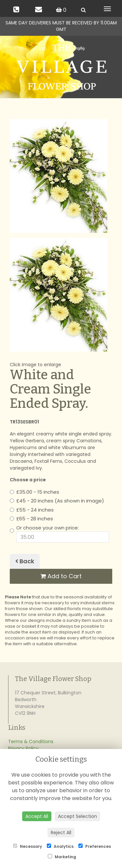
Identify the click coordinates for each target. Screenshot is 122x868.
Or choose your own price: (59, 534)
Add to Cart (61, 576)
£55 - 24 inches (32, 510)
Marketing (62, 857)
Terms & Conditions (31, 741)
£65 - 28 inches (31, 519)
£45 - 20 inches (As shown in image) (57, 501)
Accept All (37, 816)
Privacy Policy (23, 748)
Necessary (27, 846)
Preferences (95, 846)
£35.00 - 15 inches (34, 492)
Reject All (61, 833)
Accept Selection (77, 816)
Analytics (60, 846)
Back (25, 561)
